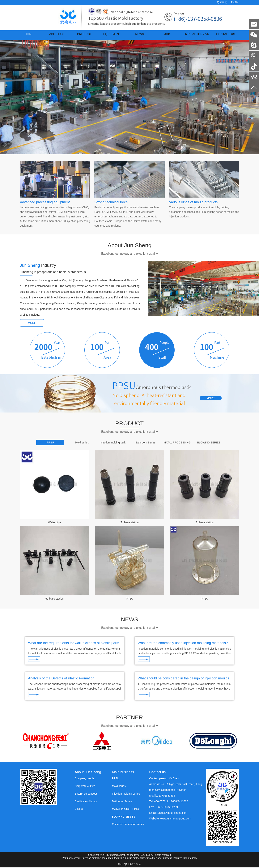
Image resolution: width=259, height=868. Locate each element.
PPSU (129, 601)
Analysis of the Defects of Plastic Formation (61, 680)
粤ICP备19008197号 (129, 865)
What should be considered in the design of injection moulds (183, 680)
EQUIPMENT (109, 36)
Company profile (84, 779)
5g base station (130, 524)
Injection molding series (126, 794)
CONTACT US (225, 36)
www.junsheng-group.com (176, 819)
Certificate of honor (86, 802)
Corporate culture (85, 786)
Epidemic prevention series (128, 825)
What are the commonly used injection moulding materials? (183, 645)
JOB (160, 36)
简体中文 (222, 2)
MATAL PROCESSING (125, 809)
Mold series (119, 786)
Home (32, 36)
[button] (125, 153)
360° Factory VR (192, 36)
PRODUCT (83, 36)
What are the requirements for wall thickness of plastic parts (74, 645)
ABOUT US (58, 36)
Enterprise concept (86, 794)
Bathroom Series (122, 802)
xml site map (190, 859)
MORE (32, 325)
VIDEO (79, 809)
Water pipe (55, 524)
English (235, 2)
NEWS (135, 36)
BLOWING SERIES (123, 817)
